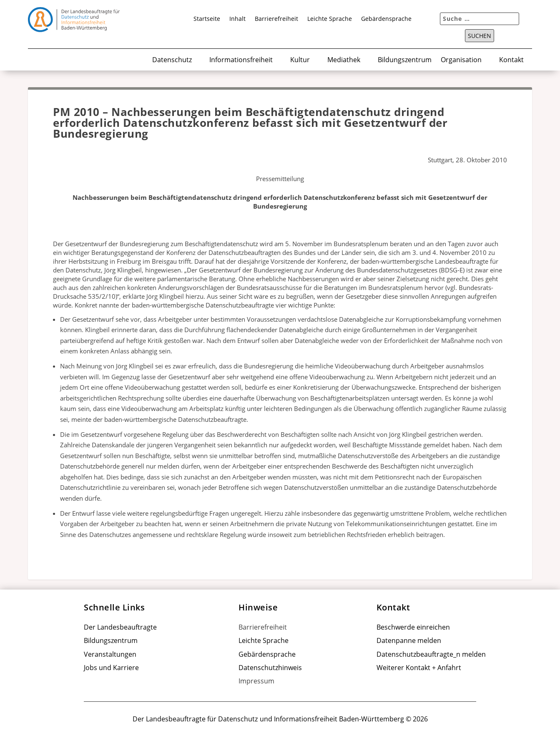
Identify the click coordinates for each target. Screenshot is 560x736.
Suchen (480, 36)
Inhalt (237, 19)
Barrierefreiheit (276, 19)
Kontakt (511, 60)
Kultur (300, 60)
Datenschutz (172, 60)
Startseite (207, 19)
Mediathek (344, 60)
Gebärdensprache (386, 19)
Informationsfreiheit (241, 60)
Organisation (461, 60)
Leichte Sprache (330, 19)
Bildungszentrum (405, 60)
